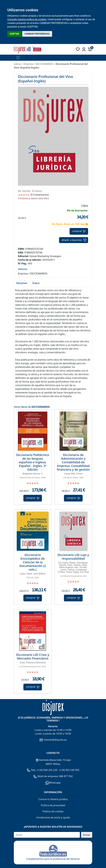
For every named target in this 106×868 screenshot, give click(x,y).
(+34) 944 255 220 (47, 770)
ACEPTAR (14, 34)
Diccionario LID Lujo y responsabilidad (73, 557)
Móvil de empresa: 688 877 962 (55, 776)
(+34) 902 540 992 (69, 770)
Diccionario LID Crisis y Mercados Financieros (33, 657)
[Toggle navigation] (18, 58)
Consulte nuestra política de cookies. (27, 19)
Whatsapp (53, 783)
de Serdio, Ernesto (30, 191)
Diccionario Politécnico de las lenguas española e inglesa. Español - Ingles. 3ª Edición (33, 462)
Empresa (28, 64)
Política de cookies (53, 811)
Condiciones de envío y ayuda (53, 817)
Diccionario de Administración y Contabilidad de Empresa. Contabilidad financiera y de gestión (73, 462)
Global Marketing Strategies (45, 256)
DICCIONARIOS (41, 407)
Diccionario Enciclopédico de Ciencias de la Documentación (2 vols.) (33, 562)
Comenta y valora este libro (33, 198)
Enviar (87, 835)
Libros (17, 64)
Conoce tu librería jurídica (53, 799)
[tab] (22, 284)
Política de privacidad (53, 805)
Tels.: (32, 770)
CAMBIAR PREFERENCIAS (37, 34)
